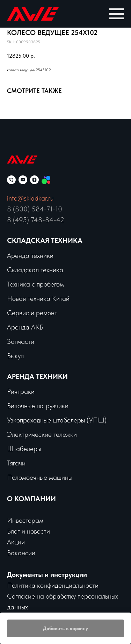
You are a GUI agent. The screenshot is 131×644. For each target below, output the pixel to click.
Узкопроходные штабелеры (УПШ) (57, 420)
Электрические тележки (42, 434)
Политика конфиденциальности (53, 585)
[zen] (34, 180)
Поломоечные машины (40, 477)
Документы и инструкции (47, 574)
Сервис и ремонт (32, 313)
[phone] (11, 180)
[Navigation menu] (117, 14)
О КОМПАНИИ (31, 499)
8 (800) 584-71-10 (35, 209)
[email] (23, 180)
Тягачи (16, 463)
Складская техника (45, 240)
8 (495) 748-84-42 (36, 220)
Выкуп (15, 356)
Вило (14, 406)
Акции (16, 542)
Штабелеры (24, 449)
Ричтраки (21, 391)
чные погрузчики (45, 406)
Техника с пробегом (35, 284)
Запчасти (21, 341)
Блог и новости (28, 531)
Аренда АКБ (25, 327)
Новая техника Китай (38, 298)
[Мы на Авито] (46, 180)
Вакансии (21, 553)
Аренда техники (30, 255)
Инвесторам (25, 520)
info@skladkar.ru (30, 198)
